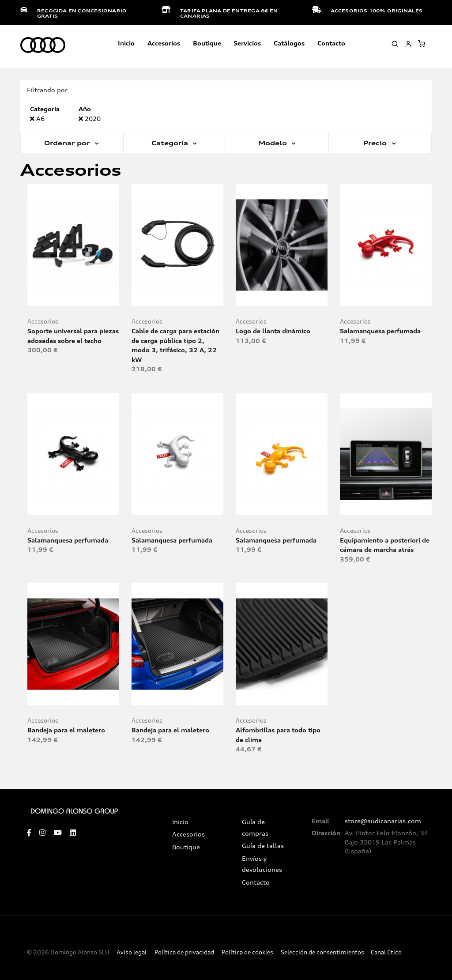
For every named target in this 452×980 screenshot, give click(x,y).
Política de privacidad (184, 952)
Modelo (274, 143)
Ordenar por (68, 143)
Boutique (207, 43)
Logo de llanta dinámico (273, 331)
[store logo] (43, 45)
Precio (376, 143)
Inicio (126, 43)
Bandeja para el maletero (66, 730)
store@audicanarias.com (383, 821)
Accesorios (43, 322)
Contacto (331, 43)
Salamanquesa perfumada (380, 331)
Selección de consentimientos (322, 952)
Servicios (247, 43)
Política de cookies (247, 952)
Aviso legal (132, 952)
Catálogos (289, 43)
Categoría (171, 143)
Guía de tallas (263, 846)
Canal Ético (386, 952)
